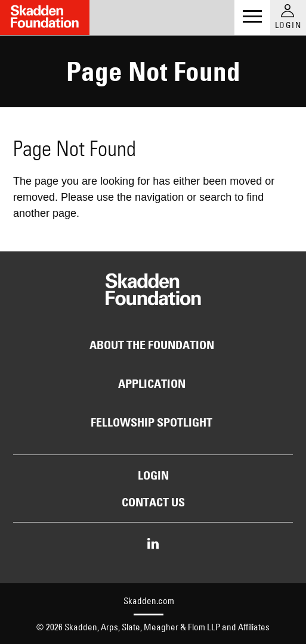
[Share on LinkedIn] (153, 545)
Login (153, 475)
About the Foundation (152, 345)
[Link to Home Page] (45, 18)
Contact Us (153, 502)
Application (152, 384)
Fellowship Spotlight (152, 422)
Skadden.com (149, 601)
